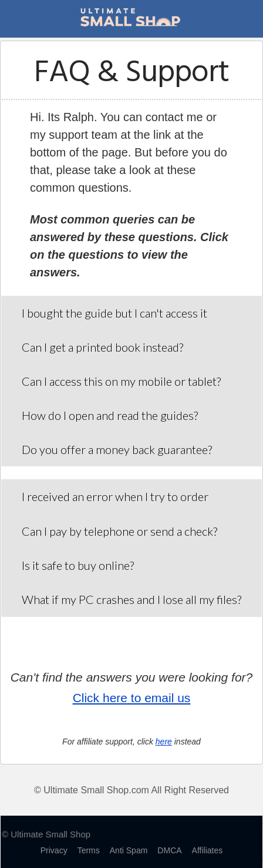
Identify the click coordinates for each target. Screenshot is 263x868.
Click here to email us (132, 698)
